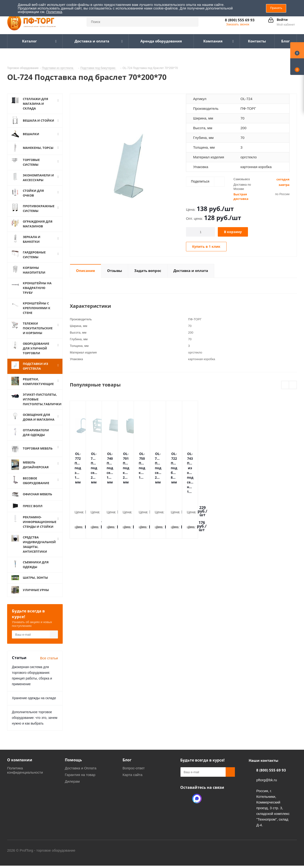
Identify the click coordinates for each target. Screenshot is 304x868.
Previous (285, 385)
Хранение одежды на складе (34, 698)
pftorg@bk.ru (267, 780)
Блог (127, 760)
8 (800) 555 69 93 (240, 20)
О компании (20, 760)
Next (293, 385)
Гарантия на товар (80, 775)
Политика (54, 12)
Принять (276, 8)
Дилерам (72, 781)
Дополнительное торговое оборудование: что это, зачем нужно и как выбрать (35, 718)
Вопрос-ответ (134, 768)
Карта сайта (133, 775)
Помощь (73, 760)
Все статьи (49, 658)
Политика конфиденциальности (25, 770)
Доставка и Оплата (81, 768)
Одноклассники (185, 799)
